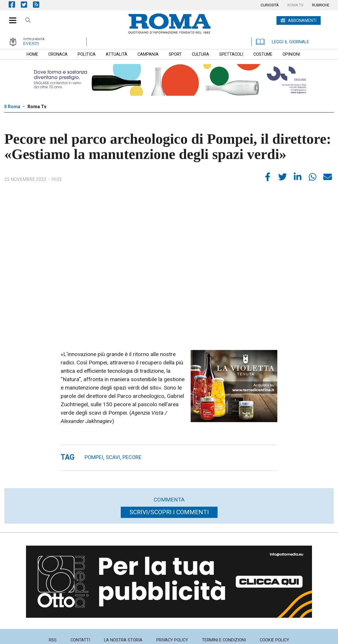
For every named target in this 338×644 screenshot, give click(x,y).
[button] (11, 17)
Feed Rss (39, 4)
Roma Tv (37, 107)
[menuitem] (270, 5)
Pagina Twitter (27, 4)
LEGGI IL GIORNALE (283, 42)
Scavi (113, 457)
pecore (132, 457)
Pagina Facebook (15, 4)
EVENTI (31, 44)
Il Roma (12, 107)
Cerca (28, 21)
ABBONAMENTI (302, 20)
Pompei (94, 457)
